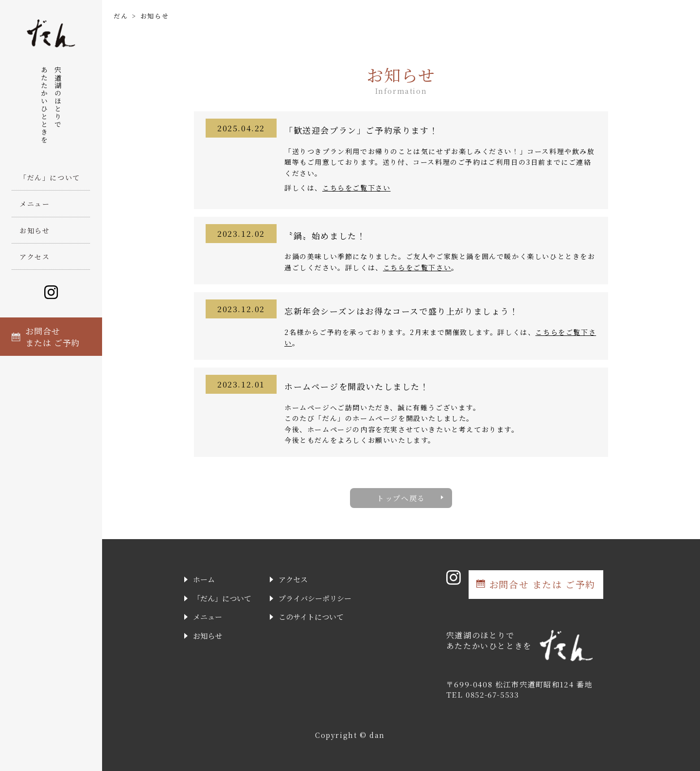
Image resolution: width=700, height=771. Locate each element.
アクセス (35, 257)
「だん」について (50, 177)
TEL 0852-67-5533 (483, 694)
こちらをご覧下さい (356, 188)
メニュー (35, 204)
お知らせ (35, 230)
